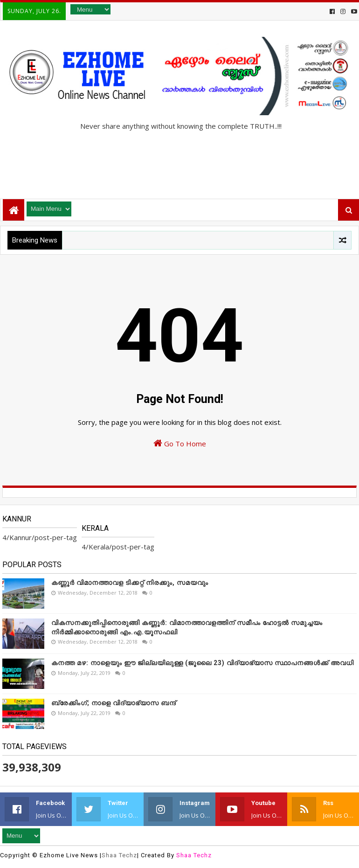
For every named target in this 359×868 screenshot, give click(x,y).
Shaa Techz (119, 855)
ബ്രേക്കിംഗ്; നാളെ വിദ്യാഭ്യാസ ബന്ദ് (114, 703)
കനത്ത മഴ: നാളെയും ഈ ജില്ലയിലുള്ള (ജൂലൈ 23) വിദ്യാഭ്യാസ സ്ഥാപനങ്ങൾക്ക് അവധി (203, 663)
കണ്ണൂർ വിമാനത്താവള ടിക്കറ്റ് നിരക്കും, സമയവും (130, 583)
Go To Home (180, 443)
